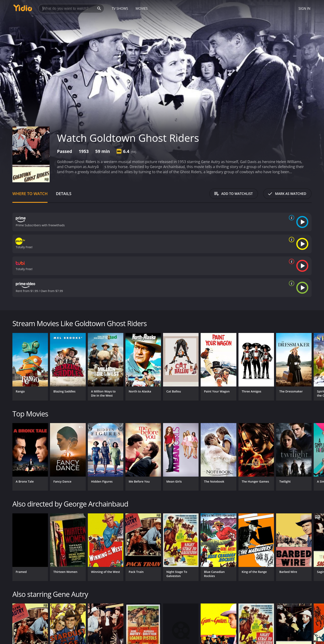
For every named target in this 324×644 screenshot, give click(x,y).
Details (64, 194)
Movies (142, 8)
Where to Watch (30, 194)
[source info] (291, 218)
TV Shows (120, 8)
